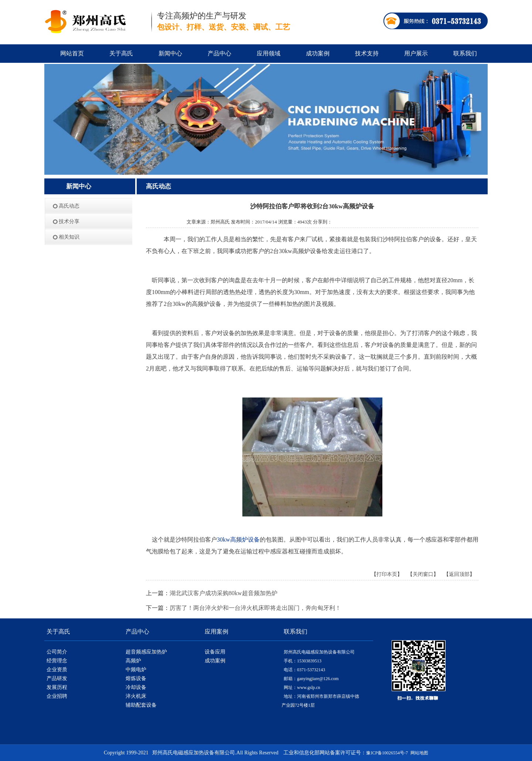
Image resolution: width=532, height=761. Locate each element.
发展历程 (57, 687)
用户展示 (416, 53)
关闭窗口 (423, 574)
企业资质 (57, 670)
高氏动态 (69, 206)
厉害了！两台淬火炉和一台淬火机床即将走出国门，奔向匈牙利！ (255, 608)
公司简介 (57, 652)
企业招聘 (57, 696)
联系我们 (465, 53)
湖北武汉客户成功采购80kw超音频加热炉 (224, 593)
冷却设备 (136, 687)
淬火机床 (136, 696)
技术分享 (69, 221)
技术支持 (367, 53)
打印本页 (387, 574)
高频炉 (133, 661)
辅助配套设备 (141, 705)
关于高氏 (121, 53)
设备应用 (215, 652)
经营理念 (57, 661)
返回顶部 (459, 574)
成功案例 (318, 53)
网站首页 (72, 53)
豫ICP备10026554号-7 (387, 753)
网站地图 (419, 753)
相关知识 (69, 237)
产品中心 (219, 53)
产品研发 (57, 678)
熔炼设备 (136, 678)
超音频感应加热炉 (146, 652)
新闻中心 (170, 53)
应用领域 (269, 53)
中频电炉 (136, 670)
